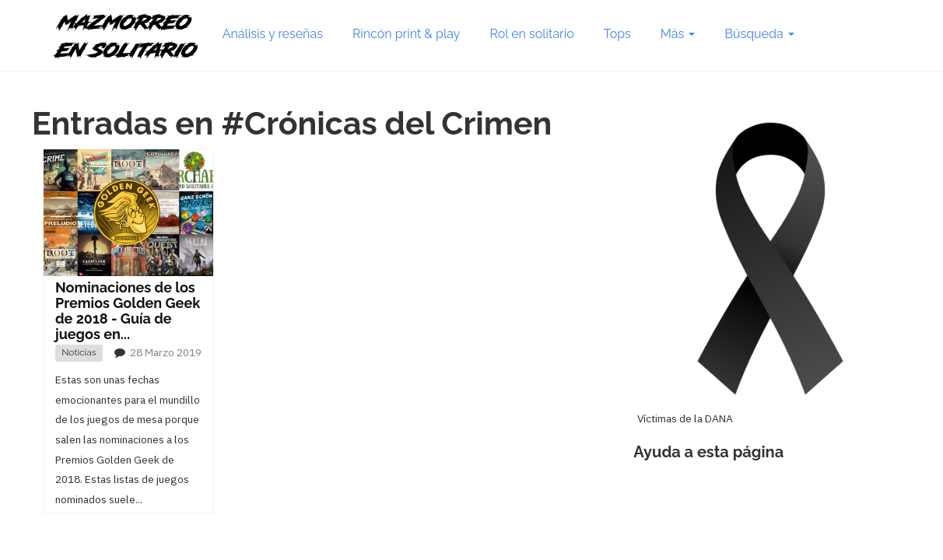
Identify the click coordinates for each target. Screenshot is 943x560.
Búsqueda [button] (759, 34)
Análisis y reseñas (273, 34)
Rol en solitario (532, 34)
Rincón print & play (407, 34)
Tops (617, 34)
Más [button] (678, 34)
